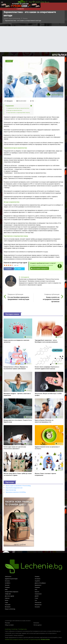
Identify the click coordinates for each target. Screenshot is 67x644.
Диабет (37, 596)
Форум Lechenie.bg (10, 609)
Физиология (38, 605)
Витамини (8, 607)
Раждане (7, 587)
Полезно (25, 18)
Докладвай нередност (40, 268)
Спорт (36, 598)
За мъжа (7, 581)
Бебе (6, 589)
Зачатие (7, 585)
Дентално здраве (9, 596)
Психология (38, 602)
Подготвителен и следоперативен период (19, 113)
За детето (37, 581)
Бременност (38, 585)
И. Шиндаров (9, 101)
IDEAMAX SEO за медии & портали (14, 639)
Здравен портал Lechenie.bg (12, 18)
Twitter (18, 269)
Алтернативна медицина (12, 592)
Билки (7, 600)
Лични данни (38, 625)
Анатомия (8, 605)
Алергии (7, 598)
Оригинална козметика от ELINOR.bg (16, 492)
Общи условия (9, 625)
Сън (36, 600)
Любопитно (8, 576)
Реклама (7, 623)
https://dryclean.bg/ (11, 490)
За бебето (8, 583)
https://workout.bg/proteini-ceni (14, 488)
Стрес (6, 602)
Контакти (36, 623)
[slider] (8, 265)
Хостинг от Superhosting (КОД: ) (37, 639)
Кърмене (37, 587)
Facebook (8, 269)
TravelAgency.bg (22, 629)
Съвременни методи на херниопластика (18, 108)
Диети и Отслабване (40, 583)
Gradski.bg (8, 629)
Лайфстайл (8, 594)
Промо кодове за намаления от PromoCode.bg (18, 486)
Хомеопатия (38, 594)
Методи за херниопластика (15, 110)
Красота (37, 592)
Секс (36, 589)
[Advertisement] (33, 39)
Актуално (37, 607)
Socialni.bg (14, 629)
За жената (38, 579)
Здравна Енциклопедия (11, 579)
